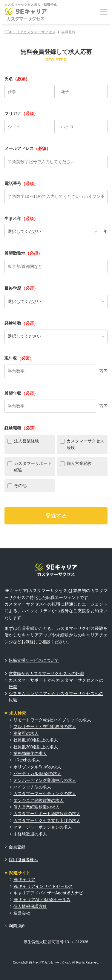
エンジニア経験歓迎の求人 (39, 800)
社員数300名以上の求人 (36, 747)
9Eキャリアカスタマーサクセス (30, 32)
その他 (20, 486)
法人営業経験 (27, 441)
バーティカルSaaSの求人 (37, 773)
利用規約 (17, 926)
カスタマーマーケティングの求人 (45, 794)
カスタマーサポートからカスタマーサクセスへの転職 (56, 683)
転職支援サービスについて (34, 660)
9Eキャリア (24, 879)
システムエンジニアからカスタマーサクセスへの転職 (56, 697)
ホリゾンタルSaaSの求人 (37, 767)
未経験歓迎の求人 (30, 834)
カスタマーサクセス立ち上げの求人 (47, 820)
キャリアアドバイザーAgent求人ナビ (48, 893)
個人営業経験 (79, 463)
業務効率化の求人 (30, 753)
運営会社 (22, 913)
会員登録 (17, 847)
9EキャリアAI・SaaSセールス (42, 899)
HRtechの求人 (27, 760)
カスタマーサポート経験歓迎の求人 (47, 814)
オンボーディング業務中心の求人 (45, 780)
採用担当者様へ (23, 860)
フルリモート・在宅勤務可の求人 (45, 726)
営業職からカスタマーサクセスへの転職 (46, 673)
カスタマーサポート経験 (33, 467)
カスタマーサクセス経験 (85, 444)
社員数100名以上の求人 (36, 740)
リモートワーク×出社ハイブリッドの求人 (52, 720)
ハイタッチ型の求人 (32, 787)
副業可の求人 (26, 733)
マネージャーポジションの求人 (43, 827)
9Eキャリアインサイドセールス (43, 886)
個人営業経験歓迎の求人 (36, 807)
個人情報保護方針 (30, 906)
